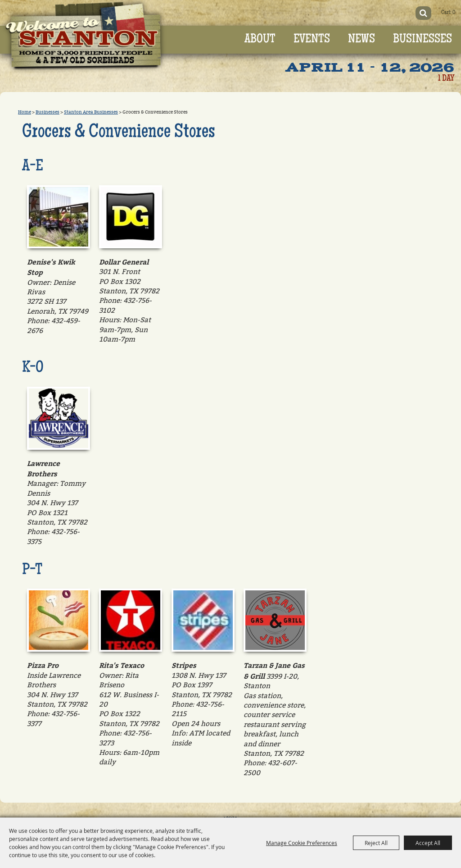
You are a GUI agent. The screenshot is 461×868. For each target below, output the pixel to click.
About (260, 40)
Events (312, 40)
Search (421, 13)
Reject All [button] (376, 843)
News (362, 40)
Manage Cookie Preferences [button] (302, 843)
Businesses (423, 40)
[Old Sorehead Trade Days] (89, 40)
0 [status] (453, 13)
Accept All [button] (428, 843)
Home (25, 112)
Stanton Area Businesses (91, 112)
